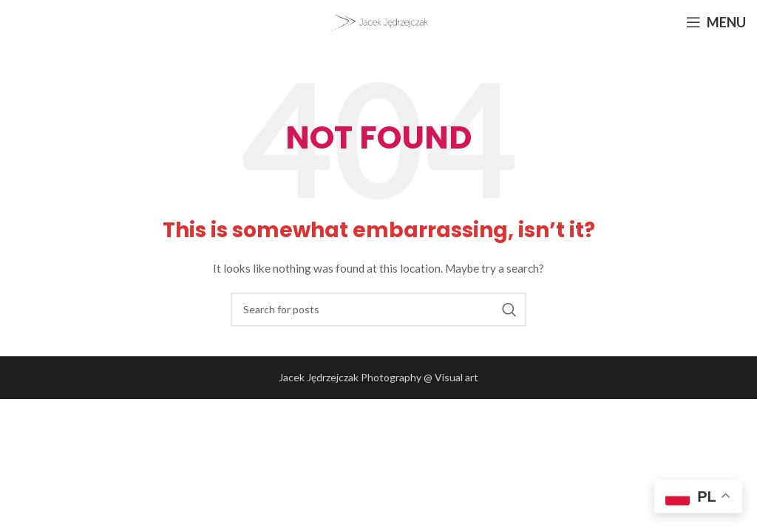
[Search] (378, 310)
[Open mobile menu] (716, 22)
